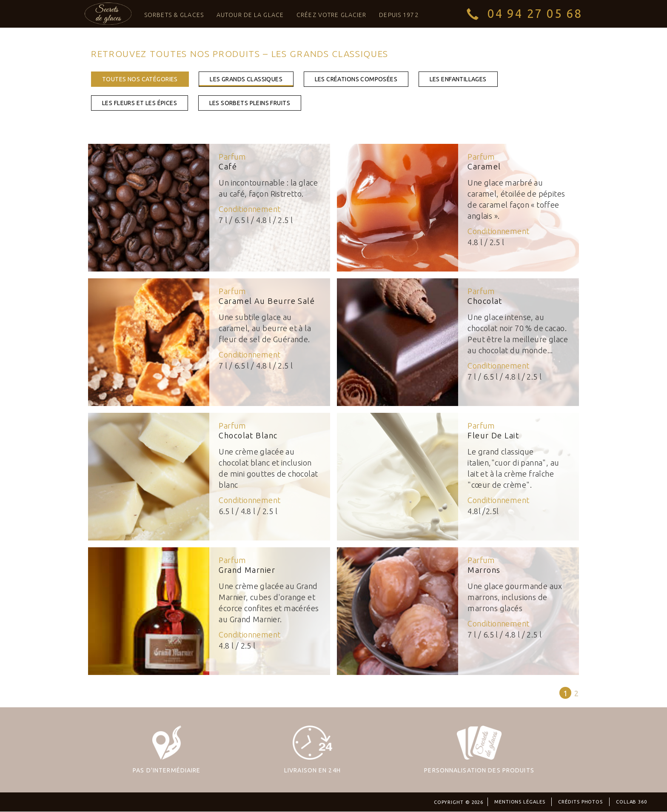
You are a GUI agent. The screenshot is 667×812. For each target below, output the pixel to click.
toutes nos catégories (140, 79)
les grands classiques (246, 79)
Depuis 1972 (399, 15)
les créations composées (356, 79)
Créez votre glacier (331, 15)
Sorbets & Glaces (174, 15)
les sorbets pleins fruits (250, 103)
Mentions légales (520, 802)
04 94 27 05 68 (535, 13)
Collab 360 (631, 802)
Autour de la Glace (250, 15)
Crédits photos (580, 802)
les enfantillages (458, 79)
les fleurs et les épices (140, 103)
